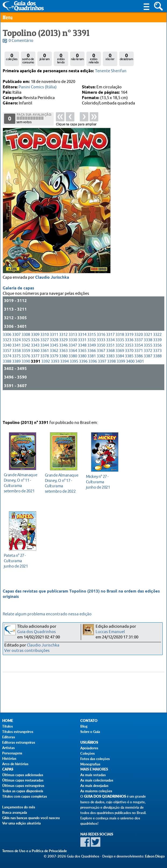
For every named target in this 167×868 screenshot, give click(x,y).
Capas (8, 769)
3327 (45, 361)
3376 (26, 377)
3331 (82, 361)
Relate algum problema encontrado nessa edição (47, 614)
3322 (157, 355)
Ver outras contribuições (27, 651)
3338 (148, 361)
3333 (101, 361)
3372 (148, 371)
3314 (82, 355)
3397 (102, 382)
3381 (92, 377)
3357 (7, 371)
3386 (139, 377)
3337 (139, 361)
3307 (16, 355)
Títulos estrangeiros (18, 732)
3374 (7, 377)
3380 (63, 377)
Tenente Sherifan (111, 71)
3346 (63, 366)
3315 (92, 355)
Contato (89, 721)
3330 (73, 361)
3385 (129, 377)
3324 (16, 361)
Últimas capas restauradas (23, 780)
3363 (63, 371)
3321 (148, 355)
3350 (101, 366)
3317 (110, 355)
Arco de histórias (15, 764)
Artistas (8, 748)
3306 (7, 355)
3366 (92, 371)
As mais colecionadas (97, 780)
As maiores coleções (96, 791)
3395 (74, 382)
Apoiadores (89, 748)
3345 (54, 366)
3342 (26, 366)
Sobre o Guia (90, 732)
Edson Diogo (155, 856)
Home (8, 721)
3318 (120, 355)
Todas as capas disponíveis (23, 791)
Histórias (9, 758)
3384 (120, 377)
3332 (92, 361)
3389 (16, 382)
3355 (148, 366)
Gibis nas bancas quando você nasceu (31, 818)
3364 (73, 371)
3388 (157, 377)
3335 (120, 361)
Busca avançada (15, 812)
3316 (101, 355)
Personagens (12, 753)
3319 (129, 355)
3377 (35, 377)
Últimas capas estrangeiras (23, 786)
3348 (82, 366)
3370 (129, 371)
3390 (26, 382)
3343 (35, 366)
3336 (129, 361)
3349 (92, 366)
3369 (120, 371)
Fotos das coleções (95, 759)
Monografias (90, 764)
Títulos (8, 726)
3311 (54, 355)
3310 (45, 355)
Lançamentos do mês (19, 807)
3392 (46, 382)
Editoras (9, 737)
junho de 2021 (103, 479)
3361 (45, 371)
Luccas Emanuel (110, 632)
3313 (73, 355)
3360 (35, 371)
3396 (83, 382)
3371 (139, 371)
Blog (84, 726)
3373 (157, 371)
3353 (129, 366)
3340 (7, 366)
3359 (26, 371)
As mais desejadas (94, 786)
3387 (148, 377)
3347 (73, 366)
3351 (110, 366)
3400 (130, 382)
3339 (157, 361)
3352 (120, 366)
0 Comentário (21, 41)
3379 (54, 377)
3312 (63, 355)
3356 (157, 366)
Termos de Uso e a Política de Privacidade (35, 851)
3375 (16, 377)
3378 (45, 377)
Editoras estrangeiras (19, 742)
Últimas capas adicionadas (23, 775)
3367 (101, 371)
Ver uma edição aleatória (21, 823)
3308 (26, 355)
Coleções (88, 753)
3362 (54, 371)
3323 (7, 361)
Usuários (89, 742)
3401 (140, 382)
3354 (139, 366)
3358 (16, 371)
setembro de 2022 (62, 480)
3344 (45, 366)
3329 (63, 361)
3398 (111, 382)
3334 (110, 361)
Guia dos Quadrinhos (37, 632)
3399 (121, 382)
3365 (82, 371)
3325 (26, 361)
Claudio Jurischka (52, 298)
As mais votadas (93, 775)
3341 (16, 366)
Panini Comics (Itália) (38, 87)
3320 (139, 355)
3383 (110, 377)
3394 (64, 382)
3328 (54, 361)
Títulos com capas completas (25, 796)
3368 (110, 371)
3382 (101, 377)
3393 (55, 382)
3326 (35, 361)
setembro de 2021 (21, 480)
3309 (35, 355)
